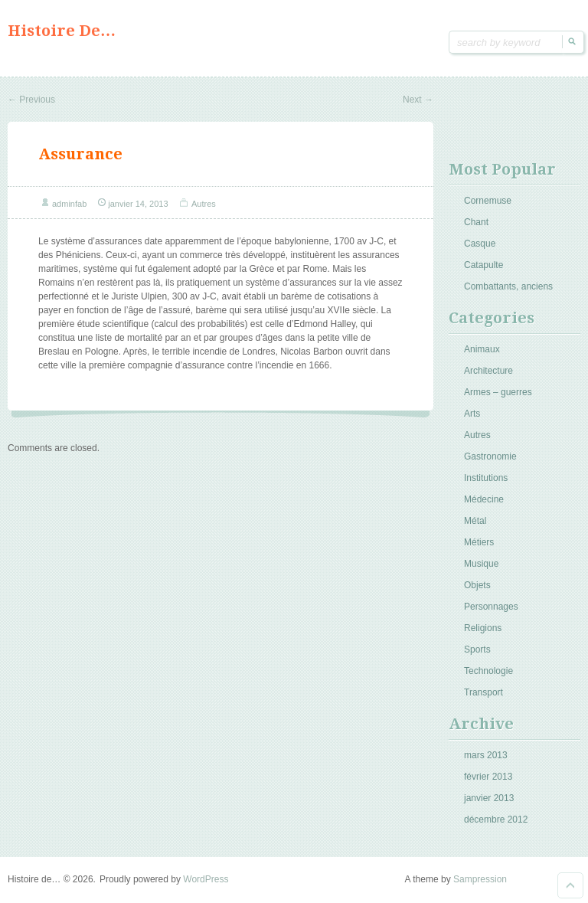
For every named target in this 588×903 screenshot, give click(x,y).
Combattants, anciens (508, 286)
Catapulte (483, 265)
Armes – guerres (498, 392)
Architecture (488, 371)
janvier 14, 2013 (138, 204)
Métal (475, 521)
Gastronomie (490, 456)
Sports (477, 649)
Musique (481, 564)
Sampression (480, 879)
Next (418, 100)
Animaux (482, 349)
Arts (472, 414)
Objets (477, 585)
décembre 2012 (496, 820)
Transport (483, 692)
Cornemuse (488, 201)
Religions (483, 628)
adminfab (69, 204)
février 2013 (488, 777)
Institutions (486, 478)
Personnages (491, 607)
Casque (480, 244)
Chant (476, 222)
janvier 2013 (489, 798)
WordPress (206, 879)
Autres (204, 204)
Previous (31, 100)
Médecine (484, 499)
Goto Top (570, 885)
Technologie (488, 671)
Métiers (479, 542)
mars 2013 (486, 755)
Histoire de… (62, 31)
